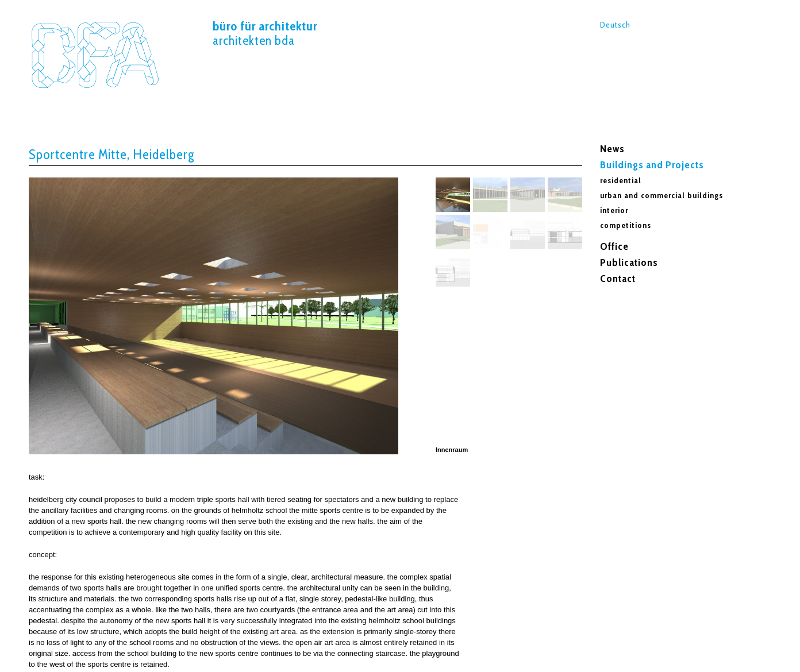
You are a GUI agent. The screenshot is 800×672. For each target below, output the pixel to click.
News (612, 149)
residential (621, 180)
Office (614, 246)
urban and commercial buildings (661, 195)
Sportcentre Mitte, (95, 55)
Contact (618, 279)
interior (614, 210)
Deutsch (615, 25)
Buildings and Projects (652, 165)
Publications (629, 262)
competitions (626, 225)
